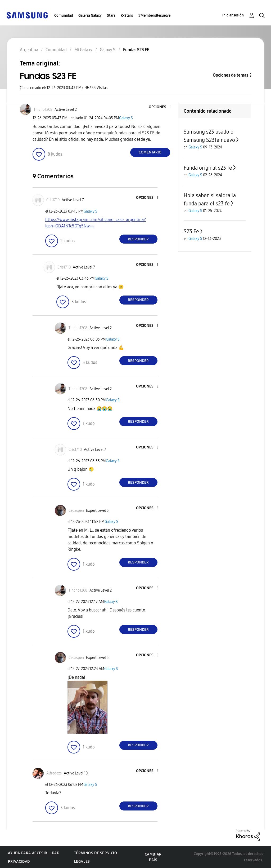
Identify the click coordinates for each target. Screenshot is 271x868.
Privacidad (19, 862)
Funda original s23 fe (208, 168)
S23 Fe (191, 231)
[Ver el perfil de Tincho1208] (43, 110)
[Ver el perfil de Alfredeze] (54, 773)
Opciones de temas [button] (231, 75)
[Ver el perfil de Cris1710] (53, 200)
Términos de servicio (96, 853)
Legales (82, 862)
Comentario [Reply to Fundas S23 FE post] (150, 152)
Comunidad (64, 16)
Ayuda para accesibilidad (34, 853)
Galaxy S (126, 118)
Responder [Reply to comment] (138, 239)
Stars (111, 16)
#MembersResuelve (154, 16)
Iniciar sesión (233, 15)
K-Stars (127, 16)
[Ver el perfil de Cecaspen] (76, 511)
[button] (161, 107)
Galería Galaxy (90, 16)
